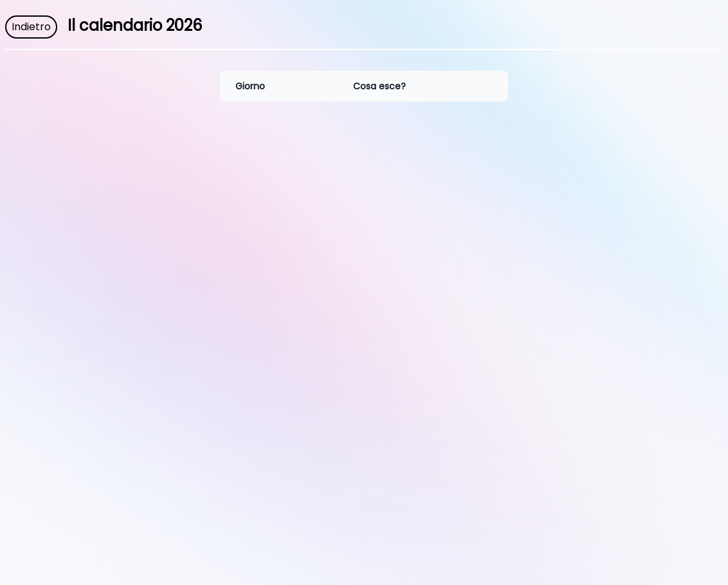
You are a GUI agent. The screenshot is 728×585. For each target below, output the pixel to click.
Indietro (31, 27)
